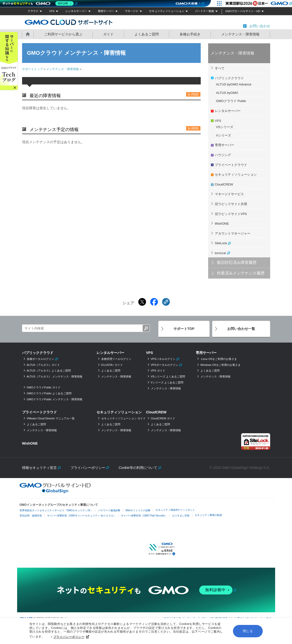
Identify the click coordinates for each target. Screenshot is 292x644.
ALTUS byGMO (227, 93)
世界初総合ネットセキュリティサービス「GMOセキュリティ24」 (56, 510)
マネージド (132, 11)
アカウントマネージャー (233, 233)
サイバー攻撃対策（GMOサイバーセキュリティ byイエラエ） (81, 516)
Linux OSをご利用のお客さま (219, 359)
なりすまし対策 (181, 516)
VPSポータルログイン (164, 365)
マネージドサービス (229, 194)
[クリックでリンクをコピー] (166, 302)
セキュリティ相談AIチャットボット (175, 510)
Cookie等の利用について (138, 468)
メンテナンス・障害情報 (240, 34)
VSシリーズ (225, 127)
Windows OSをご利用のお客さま (221, 365)
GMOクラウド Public (231, 101)
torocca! (221, 253)
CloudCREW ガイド (163, 418)
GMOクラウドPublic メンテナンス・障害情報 (55, 399)
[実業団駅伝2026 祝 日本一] (257, 3)
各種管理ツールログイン (116, 359)
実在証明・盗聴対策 (31, 516)
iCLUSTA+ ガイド (112, 365)
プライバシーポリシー (71, 638)
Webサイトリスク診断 (138, 510)
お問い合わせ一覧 (241, 329)
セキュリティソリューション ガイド (123, 418)
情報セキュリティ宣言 (39, 468)
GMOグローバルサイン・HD (243, 11)
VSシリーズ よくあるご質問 (168, 376)
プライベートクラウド (231, 165)
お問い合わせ (260, 26)
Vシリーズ (224, 135)
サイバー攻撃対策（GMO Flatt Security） (144, 516)
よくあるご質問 (147, 34)
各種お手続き (190, 34)
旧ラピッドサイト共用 (231, 204)
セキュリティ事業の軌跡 (208, 515)
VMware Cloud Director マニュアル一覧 (51, 418)
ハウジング (223, 155)
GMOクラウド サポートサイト (69, 22)
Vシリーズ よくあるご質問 (167, 382)
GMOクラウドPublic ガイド (44, 387)
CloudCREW (224, 184)
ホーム (28, 34)
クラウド (33, 11)
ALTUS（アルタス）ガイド (43, 365)
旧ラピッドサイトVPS (231, 214)
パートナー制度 (205, 11)
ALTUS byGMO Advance (234, 84)
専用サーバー (106, 11)
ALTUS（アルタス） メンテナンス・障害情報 (55, 376)
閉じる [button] (248, 632)
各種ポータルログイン (40, 359)
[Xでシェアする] (142, 302)
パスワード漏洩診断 (109, 510)
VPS (52, 11)
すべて (220, 68)
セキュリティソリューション (167, 11)
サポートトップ (32, 69)
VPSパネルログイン (163, 359)
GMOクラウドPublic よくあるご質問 (49, 393)
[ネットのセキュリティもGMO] (39, 3)
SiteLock (221, 243)
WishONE (222, 224)
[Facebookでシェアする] (154, 302)
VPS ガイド (158, 371)
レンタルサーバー (76, 11)
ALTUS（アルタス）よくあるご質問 (49, 371)
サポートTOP (184, 329)
